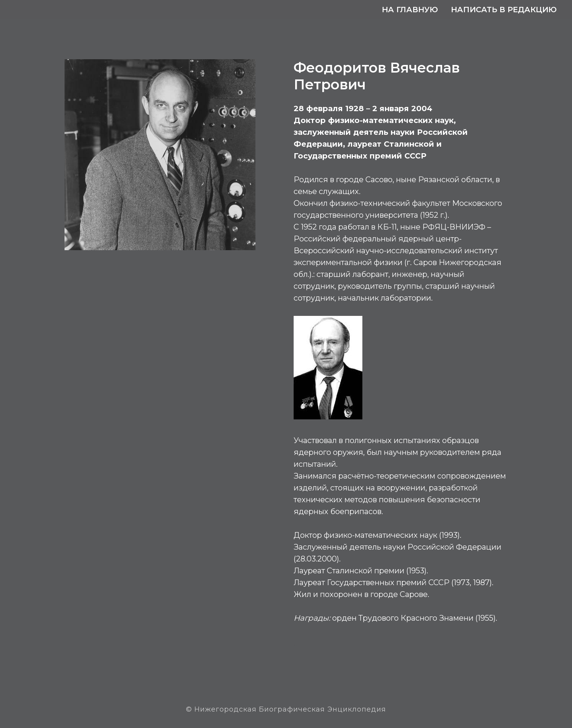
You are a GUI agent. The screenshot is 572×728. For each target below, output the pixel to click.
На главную (410, 10)
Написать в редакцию (504, 10)
